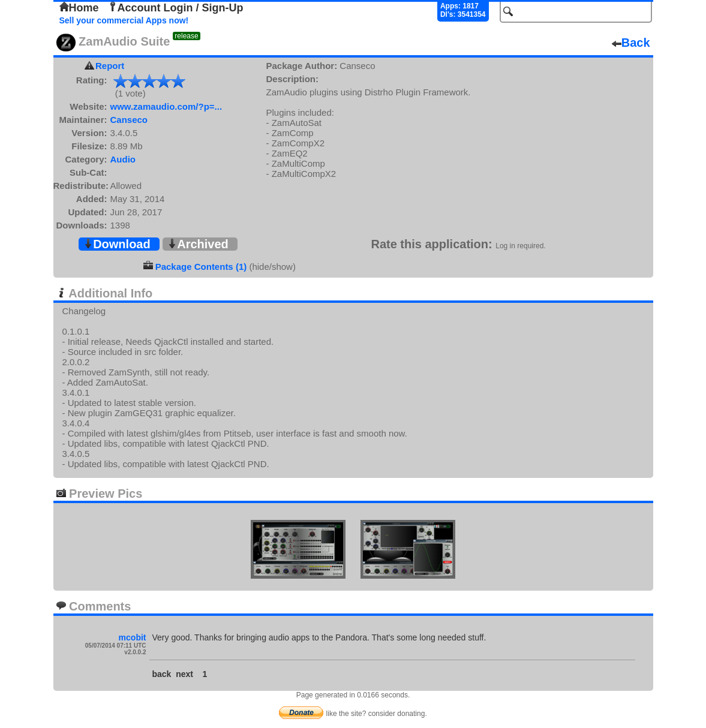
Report (110, 66)
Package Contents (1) (201, 267)
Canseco (129, 120)
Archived (198, 244)
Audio (123, 159)
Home (79, 8)
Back (631, 43)
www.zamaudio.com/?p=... (166, 106)
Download (117, 244)
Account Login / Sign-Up (176, 8)
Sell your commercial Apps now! (124, 20)
